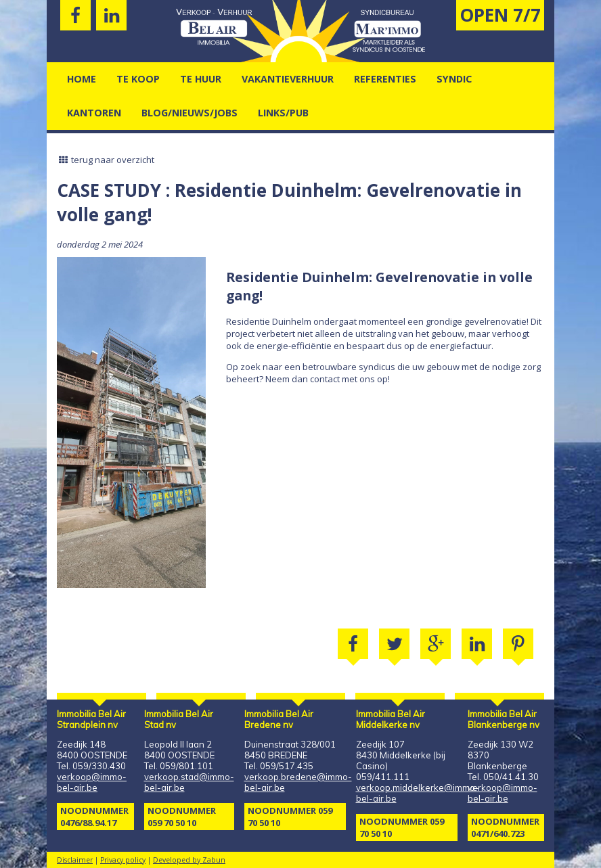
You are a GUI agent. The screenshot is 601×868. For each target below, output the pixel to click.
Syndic (454, 79)
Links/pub (283, 113)
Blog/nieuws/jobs (190, 113)
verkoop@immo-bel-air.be (92, 782)
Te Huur (201, 79)
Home (82, 79)
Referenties (385, 79)
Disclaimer (75, 860)
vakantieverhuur (288, 79)
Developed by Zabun (189, 860)
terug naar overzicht (106, 160)
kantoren (94, 113)
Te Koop (138, 79)
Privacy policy (123, 860)
